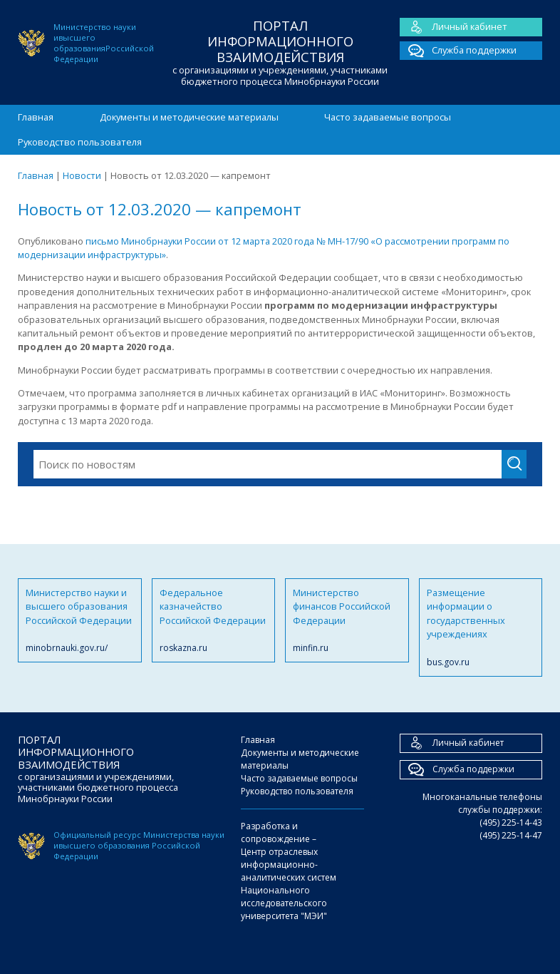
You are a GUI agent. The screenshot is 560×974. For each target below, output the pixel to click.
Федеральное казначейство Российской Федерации (214, 620)
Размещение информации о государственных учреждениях (481, 627)
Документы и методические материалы (189, 117)
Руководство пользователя (80, 142)
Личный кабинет (453, 27)
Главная (36, 117)
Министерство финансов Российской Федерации (347, 620)
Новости (82, 175)
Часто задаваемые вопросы (388, 117)
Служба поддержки (458, 51)
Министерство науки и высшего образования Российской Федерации (80, 620)
